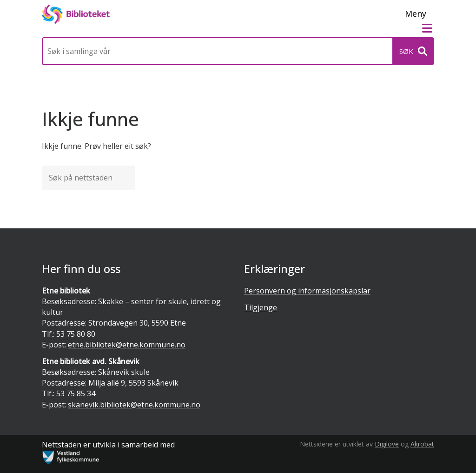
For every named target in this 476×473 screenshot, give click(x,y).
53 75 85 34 (76, 393)
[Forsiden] (76, 14)
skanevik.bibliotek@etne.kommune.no (134, 405)
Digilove (387, 444)
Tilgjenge (261, 307)
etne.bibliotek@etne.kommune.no (127, 345)
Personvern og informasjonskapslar (307, 291)
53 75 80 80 (76, 334)
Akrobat (422, 444)
